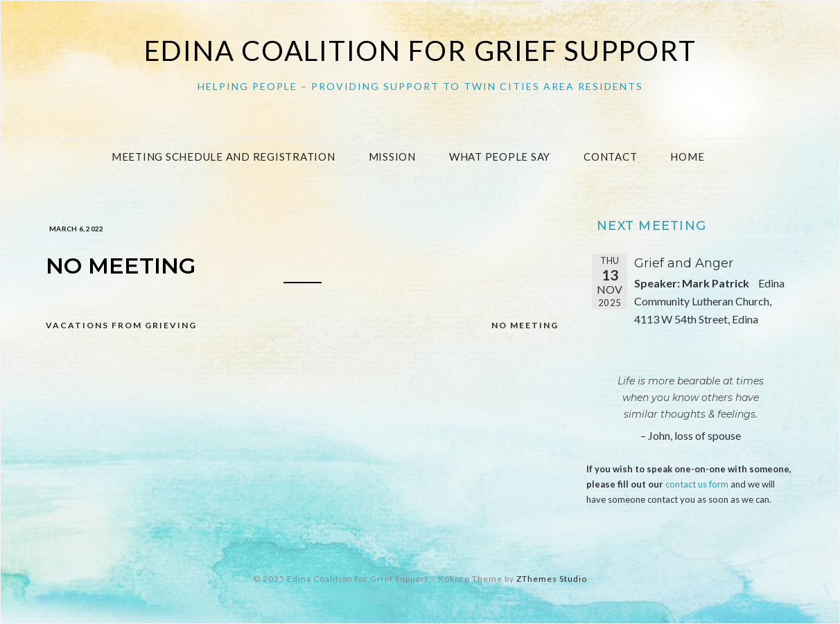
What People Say (500, 157)
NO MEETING (525, 325)
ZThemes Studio (552, 579)
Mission (392, 157)
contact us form (697, 484)
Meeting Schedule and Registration (224, 157)
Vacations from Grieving (121, 325)
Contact (610, 157)
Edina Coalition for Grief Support (420, 51)
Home (687, 157)
